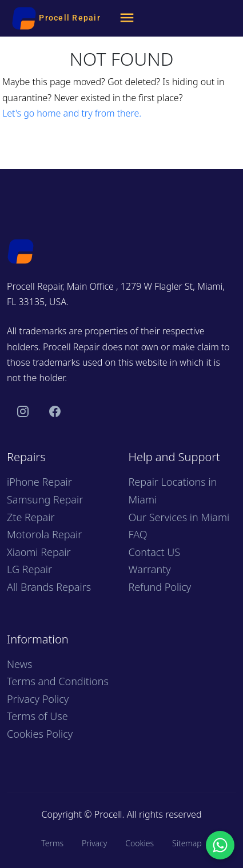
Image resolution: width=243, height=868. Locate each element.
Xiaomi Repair (39, 552)
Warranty (150, 569)
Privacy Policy (38, 699)
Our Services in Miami (179, 517)
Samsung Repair (45, 499)
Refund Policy (160, 587)
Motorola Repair (44, 534)
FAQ (138, 534)
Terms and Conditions (58, 681)
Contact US (155, 552)
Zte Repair (31, 517)
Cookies (140, 843)
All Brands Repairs (49, 587)
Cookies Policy (40, 734)
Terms (52, 843)
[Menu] (127, 18)
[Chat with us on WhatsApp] (220, 845)
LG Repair (29, 569)
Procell (108, 814)
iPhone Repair (39, 482)
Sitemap (187, 843)
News (19, 664)
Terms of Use (37, 716)
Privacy (94, 843)
